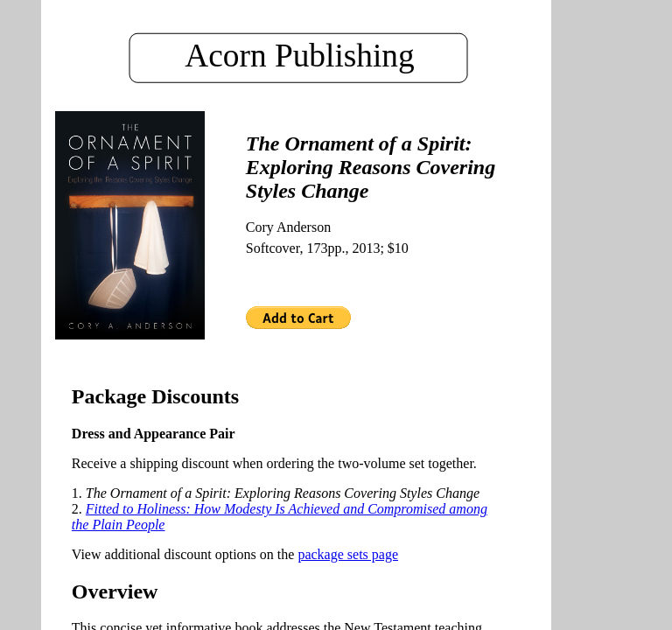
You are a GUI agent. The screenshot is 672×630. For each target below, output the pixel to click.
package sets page (348, 554)
